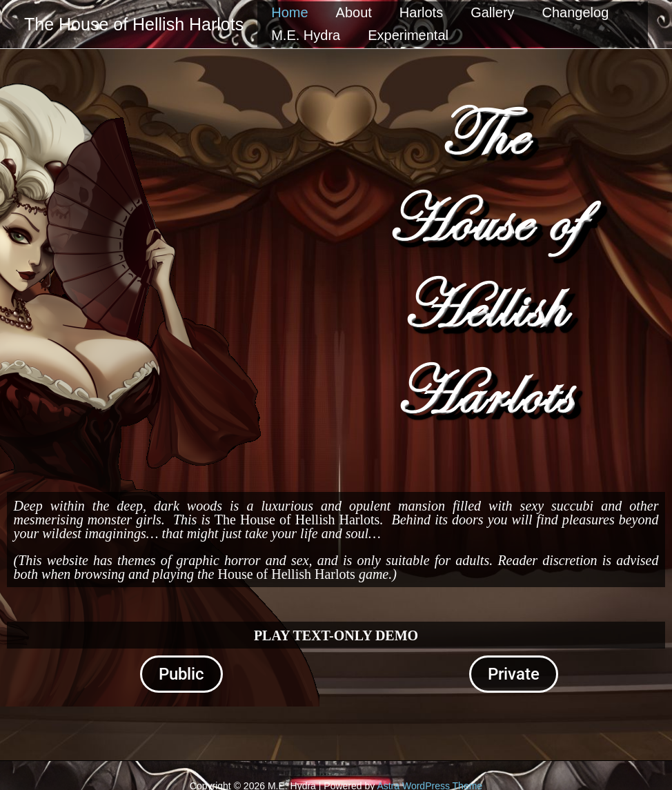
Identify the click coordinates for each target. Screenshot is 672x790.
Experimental (408, 35)
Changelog (576, 12)
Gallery (492, 12)
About (354, 12)
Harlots (421, 12)
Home (289, 12)
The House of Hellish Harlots (134, 24)
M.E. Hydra (306, 35)
